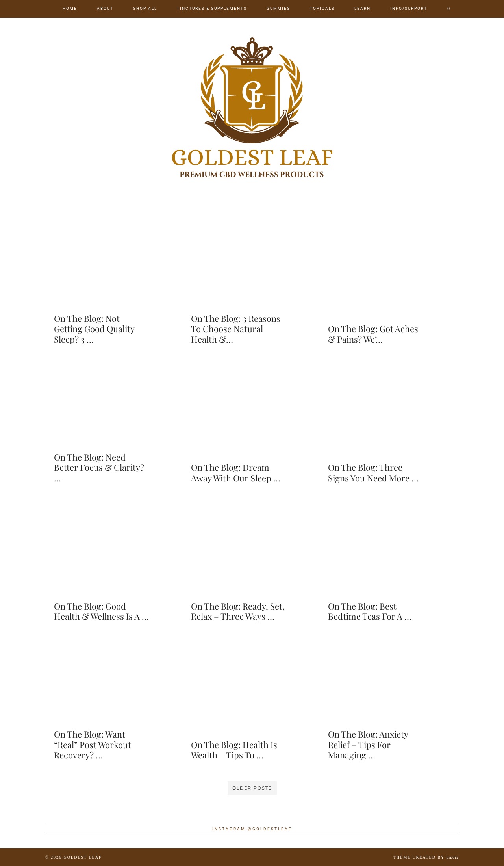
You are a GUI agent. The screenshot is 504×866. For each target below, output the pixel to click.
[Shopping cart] (449, 9)
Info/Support (409, 8)
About (105, 8)
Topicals (322, 8)
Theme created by (426, 857)
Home (70, 8)
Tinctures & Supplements (212, 8)
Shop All (145, 8)
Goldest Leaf (83, 857)
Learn (362, 8)
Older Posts (252, 788)
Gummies (278, 8)
